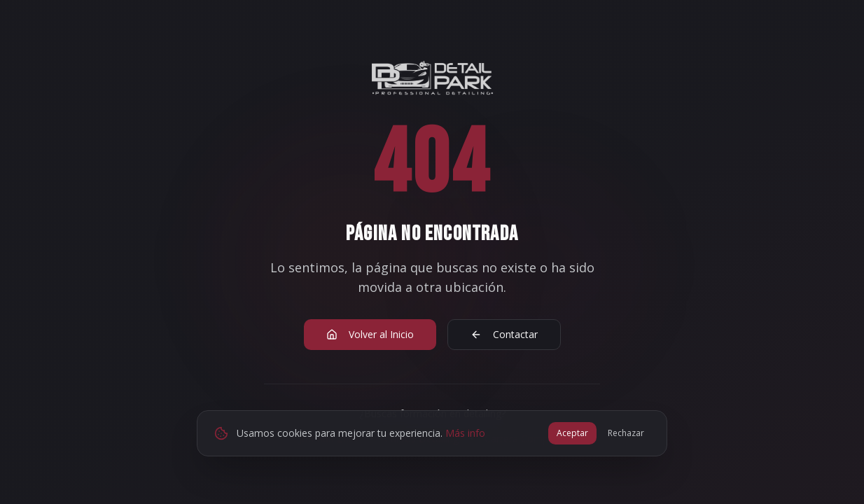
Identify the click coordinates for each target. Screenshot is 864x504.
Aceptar (572, 433)
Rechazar (626, 433)
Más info (465, 433)
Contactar (504, 334)
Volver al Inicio (370, 334)
